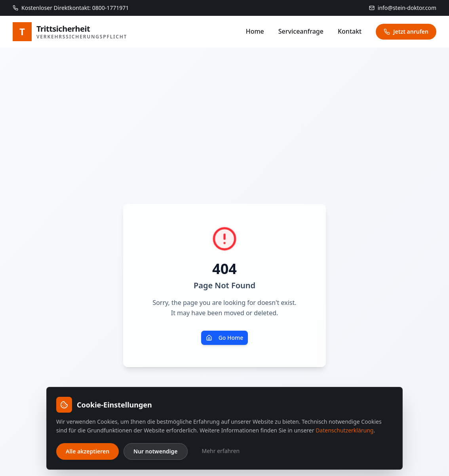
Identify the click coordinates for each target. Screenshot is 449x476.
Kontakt (350, 31)
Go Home (225, 338)
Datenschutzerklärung (344, 430)
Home (255, 31)
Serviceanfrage (301, 31)
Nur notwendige (155, 451)
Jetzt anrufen (406, 31)
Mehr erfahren (221, 451)
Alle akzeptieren (88, 451)
